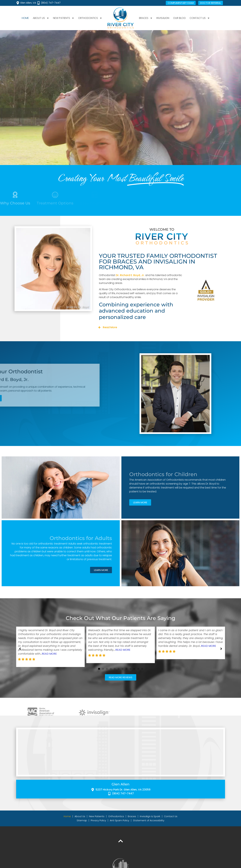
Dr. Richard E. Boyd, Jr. (130, 275)
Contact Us (200, 18)
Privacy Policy (98, 820)
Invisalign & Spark (150, 816)
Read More (110, 327)
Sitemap (82, 820)
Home (25, 18)
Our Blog (179, 18)
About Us (41, 18)
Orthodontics (90, 18)
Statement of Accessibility (149, 820)
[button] (162, 327)
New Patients (64, 18)
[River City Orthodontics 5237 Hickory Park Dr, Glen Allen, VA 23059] (121, 752)
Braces (146, 18)
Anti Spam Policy (120, 820)
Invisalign (163, 18)
